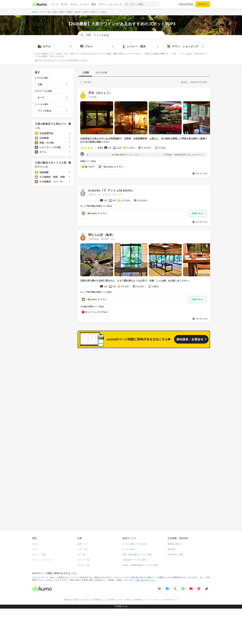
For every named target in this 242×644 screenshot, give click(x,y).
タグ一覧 (81, 556)
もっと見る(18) (194, 404)
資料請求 (171, 551)
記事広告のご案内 (175, 556)
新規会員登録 (186, 4)
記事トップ (82, 546)
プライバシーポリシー (154, 601)
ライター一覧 (83, 561)
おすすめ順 (101, 72)
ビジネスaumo (129, 551)
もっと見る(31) (194, 353)
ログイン (203, 4)
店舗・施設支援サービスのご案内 (137, 556)
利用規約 (138, 601)
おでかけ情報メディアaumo (135, 546)
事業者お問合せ (174, 546)
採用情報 (97, 601)
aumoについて (172, 601)
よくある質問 (109, 601)
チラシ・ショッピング (110, 4)
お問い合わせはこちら (145, 582)
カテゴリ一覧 (83, 567)
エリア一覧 (82, 551)
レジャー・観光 (88, 4)
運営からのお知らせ (82, 601)
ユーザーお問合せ (124, 601)
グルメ (74, 4)
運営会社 (68, 601)
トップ (55, 4)
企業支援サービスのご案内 (134, 561)
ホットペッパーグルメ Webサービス (59, 521)
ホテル (64, 4)
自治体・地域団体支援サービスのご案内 (140, 567)
